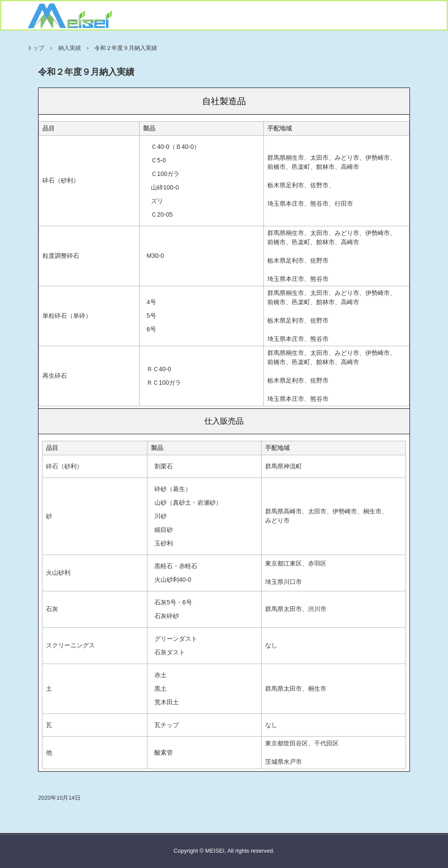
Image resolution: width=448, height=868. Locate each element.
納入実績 (70, 48)
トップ (36, 48)
